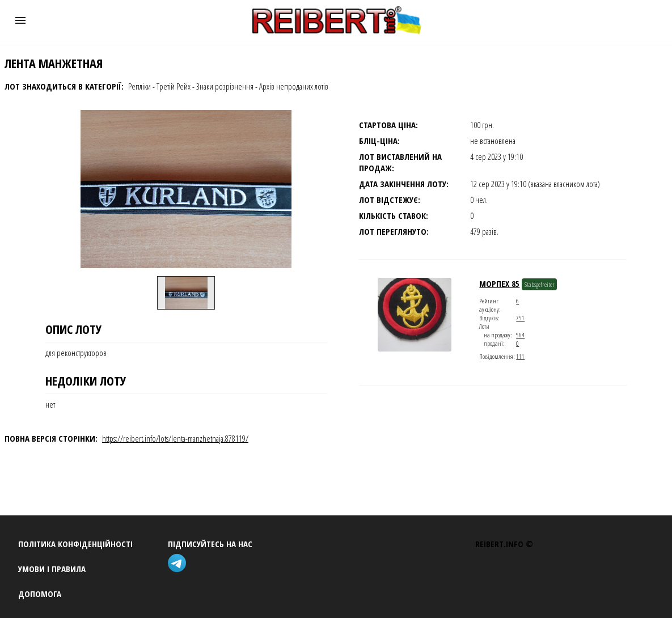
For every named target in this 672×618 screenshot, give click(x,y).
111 (520, 356)
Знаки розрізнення (225, 86)
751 (520, 318)
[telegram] (179, 564)
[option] (186, 293)
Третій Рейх (174, 86)
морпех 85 (499, 283)
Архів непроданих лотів (294, 86)
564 (520, 335)
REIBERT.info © (504, 544)
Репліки (140, 86)
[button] (20, 20)
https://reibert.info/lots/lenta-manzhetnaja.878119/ (175, 438)
